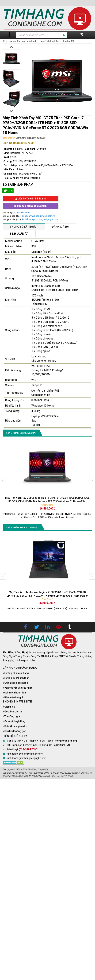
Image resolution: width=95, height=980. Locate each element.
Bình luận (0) (19, 234)
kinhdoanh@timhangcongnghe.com (40, 219)
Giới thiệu (10, 707)
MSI (21, 149)
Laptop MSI (69, 41)
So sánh (9, 191)
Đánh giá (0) (60, 227)
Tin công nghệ (12, 716)
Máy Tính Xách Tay (50, 41)
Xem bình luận (38, 138)
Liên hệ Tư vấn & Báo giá (31, 199)
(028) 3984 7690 (21, 213)
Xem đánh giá (23, 138)
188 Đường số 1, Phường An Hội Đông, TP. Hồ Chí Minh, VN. (39, 745)
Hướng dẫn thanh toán (17, 678)
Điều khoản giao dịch (16, 726)
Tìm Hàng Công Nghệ (38, 769)
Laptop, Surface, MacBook (23, 41)
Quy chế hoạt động (15, 721)
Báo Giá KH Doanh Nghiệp (31, 206)
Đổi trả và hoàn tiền (15, 693)
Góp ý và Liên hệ (13, 712)
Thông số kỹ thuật (24, 227)
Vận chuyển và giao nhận (18, 688)
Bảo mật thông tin (14, 697)
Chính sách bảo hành (16, 683)
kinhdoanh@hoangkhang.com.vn (38, 216)
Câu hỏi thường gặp (15, 731)
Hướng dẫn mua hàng (17, 673)
